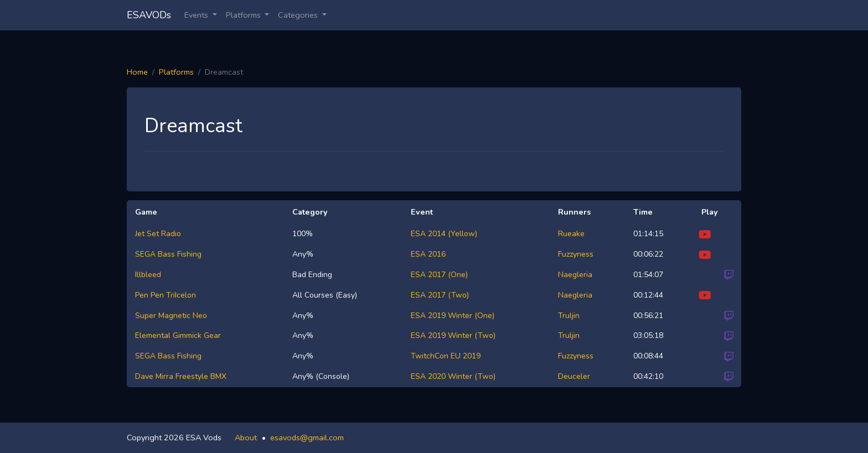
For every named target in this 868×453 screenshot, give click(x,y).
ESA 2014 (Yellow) (444, 234)
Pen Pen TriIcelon (166, 295)
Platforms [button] (244, 15)
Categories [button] (299, 15)
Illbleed (148, 275)
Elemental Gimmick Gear (178, 335)
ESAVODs (149, 15)
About (246, 438)
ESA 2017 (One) (439, 275)
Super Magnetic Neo (171, 316)
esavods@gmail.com (307, 438)
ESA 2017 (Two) (440, 295)
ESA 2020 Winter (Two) (453, 376)
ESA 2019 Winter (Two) (453, 335)
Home (137, 72)
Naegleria (575, 275)
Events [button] (197, 15)
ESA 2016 (428, 254)
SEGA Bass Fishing (168, 254)
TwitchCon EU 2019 (446, 356)
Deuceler (574, 376)
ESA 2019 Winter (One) (453, 316)
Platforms (176, 72)
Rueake (571, 234)
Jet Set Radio (158, 234)
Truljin (569, 316)
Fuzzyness (576, 254)
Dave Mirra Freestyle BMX (181, 376)
